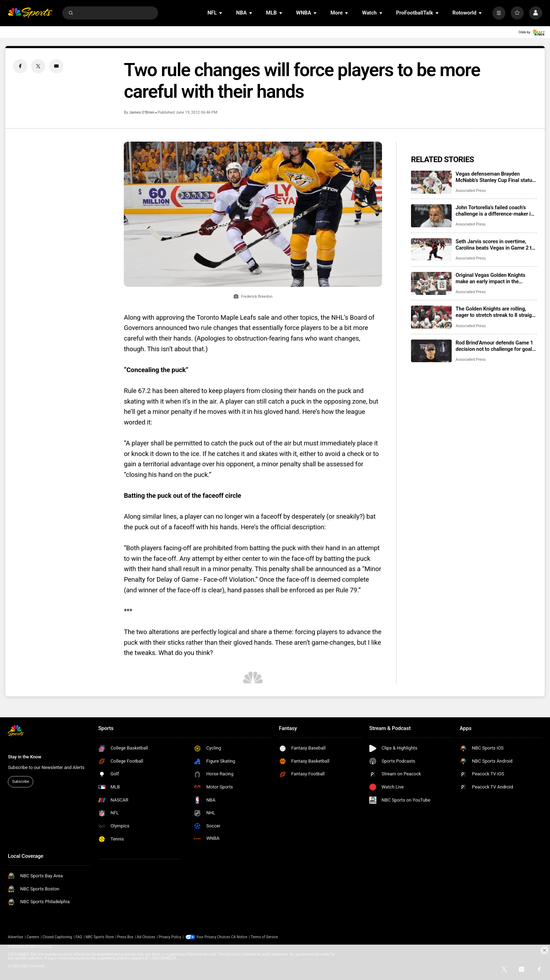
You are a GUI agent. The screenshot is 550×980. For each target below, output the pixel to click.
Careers (33, 937)
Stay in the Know (24, 757)
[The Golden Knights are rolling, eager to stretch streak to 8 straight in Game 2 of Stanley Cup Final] (431, 317)
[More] (499, 13)
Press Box (125, 937)
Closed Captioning (57, 937)
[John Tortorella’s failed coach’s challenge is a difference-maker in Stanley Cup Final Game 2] (431, 216)
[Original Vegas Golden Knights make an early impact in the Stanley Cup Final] (431, 283)
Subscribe (21, 782)
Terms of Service (264, 937)
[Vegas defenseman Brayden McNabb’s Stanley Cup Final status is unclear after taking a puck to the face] (431, 182)
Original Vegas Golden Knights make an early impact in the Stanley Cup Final (490, 278)
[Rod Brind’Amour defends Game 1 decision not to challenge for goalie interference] (431, 351)
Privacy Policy (170, 937)
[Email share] (56, 66)
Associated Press (471, 191)
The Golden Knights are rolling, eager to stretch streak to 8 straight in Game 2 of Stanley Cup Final (496, 312)
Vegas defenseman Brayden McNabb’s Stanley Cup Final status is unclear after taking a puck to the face (496, 177)
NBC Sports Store (100, 937)
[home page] (30, 13)
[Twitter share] (38, 66)
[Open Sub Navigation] (221, 13)
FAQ (79, 937)
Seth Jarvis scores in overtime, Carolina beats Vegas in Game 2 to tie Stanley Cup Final (495, 245)
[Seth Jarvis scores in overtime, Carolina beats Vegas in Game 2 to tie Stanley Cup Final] (431, 250)
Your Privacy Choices (213, 937)
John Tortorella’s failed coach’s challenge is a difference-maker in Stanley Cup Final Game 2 (494, 211)
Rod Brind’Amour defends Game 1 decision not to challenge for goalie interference (496, 346)
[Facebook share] (20, 66)
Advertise (15, 937)
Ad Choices (146, 937)
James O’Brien (142, 112)
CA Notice (239, 937)
